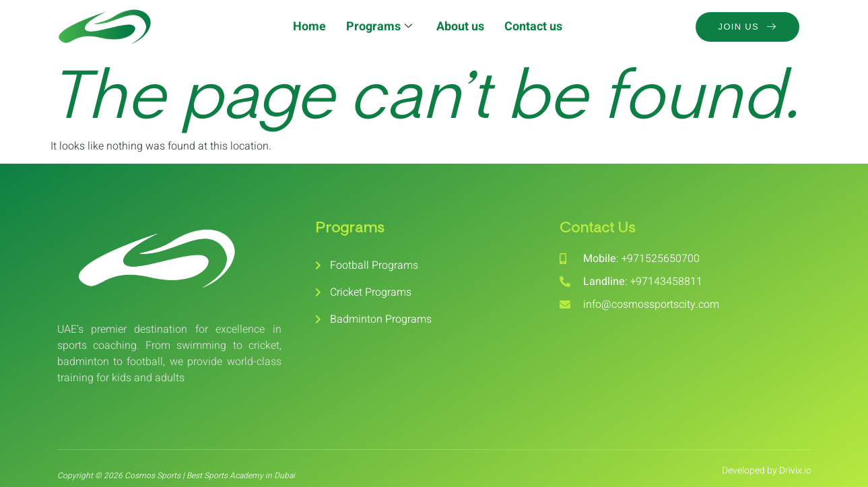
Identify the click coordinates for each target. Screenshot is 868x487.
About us (460, 27)
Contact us (533, 27)
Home (309, 27)
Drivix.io (795, 470)
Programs (379, 27)
